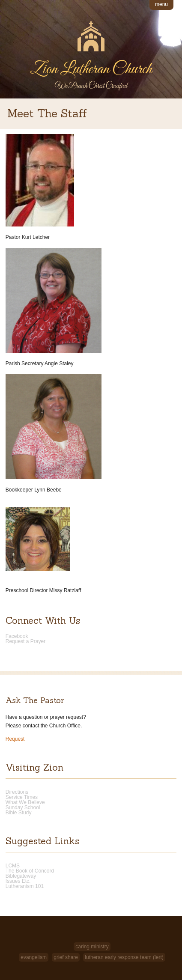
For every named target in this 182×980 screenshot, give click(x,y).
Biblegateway (21, 876)
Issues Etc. (18, 881)
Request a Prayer (25, 641)
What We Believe (25, 802)
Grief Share (66, 957)
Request (15, 739)
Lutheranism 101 (25, 886)
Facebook (17, 636)
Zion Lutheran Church (91, 69)
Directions (17, 792)
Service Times (22, 797)
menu (161, 4)
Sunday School (23, 807)
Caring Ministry (92, 947)
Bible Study (19, 813)
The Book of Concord (30, 871)
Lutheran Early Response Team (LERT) (124, 957)
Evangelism (34, 957)
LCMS (13, 866)
